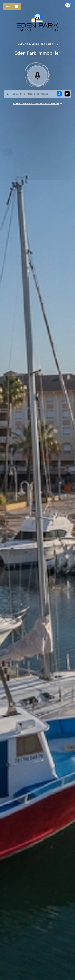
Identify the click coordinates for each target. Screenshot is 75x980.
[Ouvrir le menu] (12, 6)
